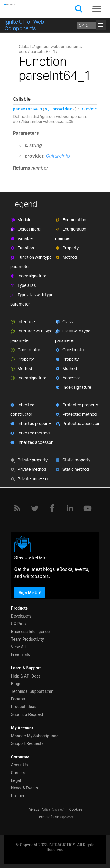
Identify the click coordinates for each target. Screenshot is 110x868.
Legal (16, 780)
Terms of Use (48, 817)
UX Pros (18, 624)
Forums (18, 699)
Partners (19, 796)
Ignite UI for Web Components (24, 25)
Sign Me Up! (30, 592)
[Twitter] (35, 508)
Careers (18, 773)
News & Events (25, 788)
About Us (20, 765)
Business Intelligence (31, 632)
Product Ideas (24, 707)
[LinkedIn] (70, 508)
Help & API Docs (26, 676)
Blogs (16, 684)
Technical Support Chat (32, 691)
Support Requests (27, 743)
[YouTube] (87, 508)
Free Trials (21, 654)
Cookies (76, 809)
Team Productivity (28, 639)
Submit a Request (27, 714)
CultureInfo (58, 156)
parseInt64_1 (43, 51)
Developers (21, 616)
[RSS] (17, 508)
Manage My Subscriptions (35, 736)
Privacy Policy (39, 809)
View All (18, 647)
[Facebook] (52, 508)
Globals (26, 46)
